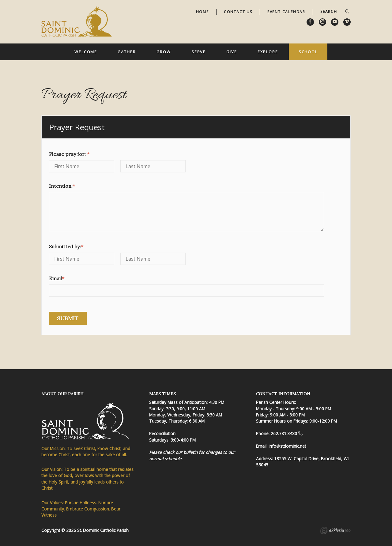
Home (202, 12)
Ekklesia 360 (335, 531)
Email (57, 278)
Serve (199, 52)
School (308, 52)
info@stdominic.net (287, 446)
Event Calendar (286, 12)
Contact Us (238, 12)
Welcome (86, 52)
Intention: (62, 186)
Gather (127, 52)
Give (232, 52)
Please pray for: (69, 154)
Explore (268, 52)
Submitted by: (66, 247)
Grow (164, 52)
